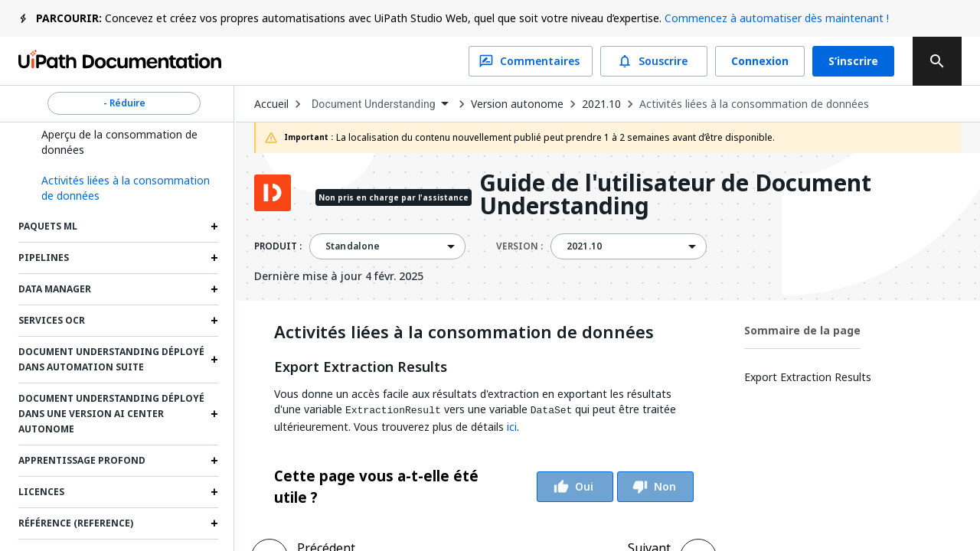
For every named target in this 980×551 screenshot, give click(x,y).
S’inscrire (853, 61)
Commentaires (531, 61)
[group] (484, 487)
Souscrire (654, 61)
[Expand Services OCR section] (214, 321)
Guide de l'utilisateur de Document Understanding (675, 194)
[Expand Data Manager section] (214, 289)
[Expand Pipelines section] (214, 258)
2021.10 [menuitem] (584, 246)
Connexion (760, 61)
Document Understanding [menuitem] (374, 104)
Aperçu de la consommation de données (119, 142)
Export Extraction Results (361, 367)
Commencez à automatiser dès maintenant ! (777, 18)
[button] (124, 188)
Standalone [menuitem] (353, 246)
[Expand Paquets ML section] (214, 227)
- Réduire (124, 103)
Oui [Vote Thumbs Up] (575, 487)
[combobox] (380, 104)
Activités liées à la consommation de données (754, 104)
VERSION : (519, 246)
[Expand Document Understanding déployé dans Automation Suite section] (214, 360)
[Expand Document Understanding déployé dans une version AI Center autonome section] (214, 414)
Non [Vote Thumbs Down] (655, 487)
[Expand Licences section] (214, 492)
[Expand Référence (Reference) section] (214, 523)
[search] (937, 61)
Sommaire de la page (802, 330)
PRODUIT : (278, 246)
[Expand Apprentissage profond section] (214, 461)
